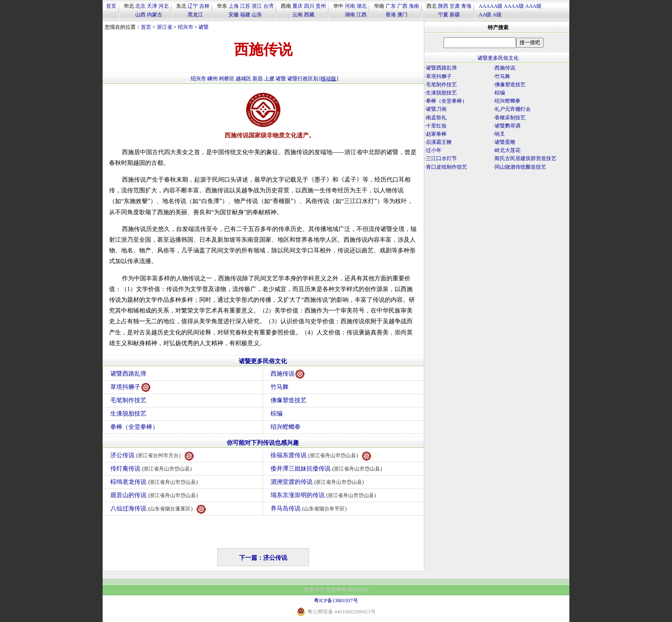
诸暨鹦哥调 (508, 126)
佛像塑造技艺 (289, 400)
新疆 (455, 15)
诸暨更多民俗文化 (263, 361)
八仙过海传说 (158, 509)
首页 (111, 6)
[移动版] (329, 79)
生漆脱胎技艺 (128, 414)
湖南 (350, 15)
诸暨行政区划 (303, 79)
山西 (140, 15)
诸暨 (204, 27)
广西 (402, 6)
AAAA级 (514, 6)
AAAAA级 (491, 6)
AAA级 (533, 6)
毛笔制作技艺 (128, 400)
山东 (257, 15)
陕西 (443, 6)
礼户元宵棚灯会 (513, 109)
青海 (466, 6)
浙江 (257, 6)
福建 (245, 15)
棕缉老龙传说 (155, 482)
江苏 (245, 6)
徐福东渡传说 (321, 456)
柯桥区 (227, 79)
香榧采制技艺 (510, 118)
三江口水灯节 (441, 158)
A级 (497, 15)
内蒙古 (155, 15)
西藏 (309, 15)
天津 (152, 6)
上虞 (269, 79)
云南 (298, 15)
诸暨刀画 (436, 109)
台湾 (268, 6)
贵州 (321, 6)
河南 (350, 6)
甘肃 (455, 6)
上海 (234, 6)
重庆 (298, 6)
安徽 (234, 15)
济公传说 (152, 456)
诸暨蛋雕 (505, 142)
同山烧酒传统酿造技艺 (520, 167)
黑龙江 (195, 15)
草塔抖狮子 (130, 387)
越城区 (243, 79)
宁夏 (443, 15)
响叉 (500, 134)
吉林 (204, 6)
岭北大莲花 (508, 150)
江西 (362, 15)
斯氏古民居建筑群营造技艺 (526, 158)
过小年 (434, 150)
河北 (164, 6)
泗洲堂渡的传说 (318, 482)
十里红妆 (436, 126)
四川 (309, 6)
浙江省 (164, 27)
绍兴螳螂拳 (286, 427)
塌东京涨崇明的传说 (324, 495)
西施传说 (287, 374)
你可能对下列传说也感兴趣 (263, 443)
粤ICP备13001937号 (336, 601)
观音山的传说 (155, 495)
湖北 (362, 6)
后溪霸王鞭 (439, 142)
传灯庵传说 (152, 469)
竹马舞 (280, 387)
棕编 (277, 414)
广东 (391, 6)
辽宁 (193, 6)
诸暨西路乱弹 (128, 374)
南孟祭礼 (436, 118)
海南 (414, 6)
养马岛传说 (310, 508)
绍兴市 (185, 27)
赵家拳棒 (436, 134)
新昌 (258, 79)
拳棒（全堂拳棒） (134, 427)
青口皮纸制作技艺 (447, 167)
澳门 (402, 15)
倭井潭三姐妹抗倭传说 (327, 469)
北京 (140, 6)
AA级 (485, 15)
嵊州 (213, 79)
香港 (391, 15)
